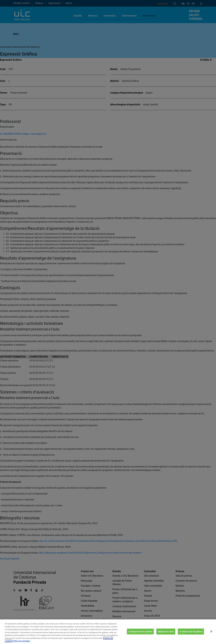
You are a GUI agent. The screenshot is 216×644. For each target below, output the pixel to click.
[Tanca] (211, 640)
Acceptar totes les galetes (191, 640)
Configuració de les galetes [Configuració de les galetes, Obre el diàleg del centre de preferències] (140, 640)
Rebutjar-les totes (166, 640)
